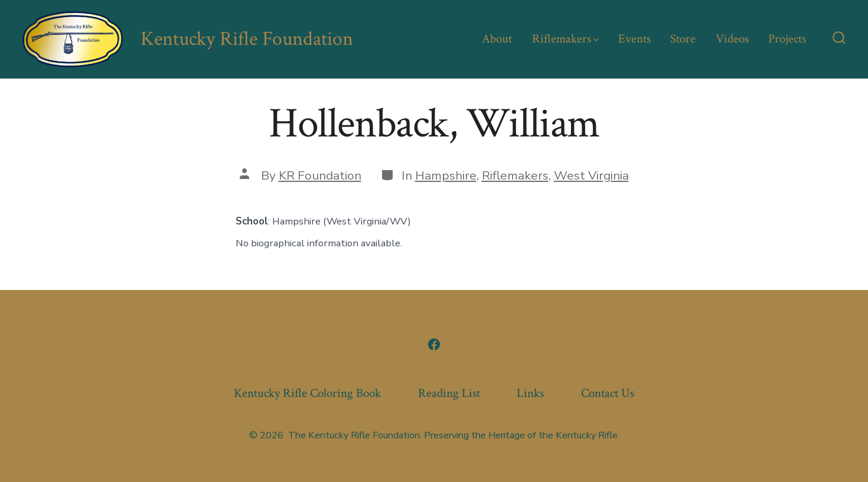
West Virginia (591, 175)
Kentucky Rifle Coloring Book (307, 393)
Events (634, 39)
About (497, 39)
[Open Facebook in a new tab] (434, 344)
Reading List (449, 393)
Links (530, 393)
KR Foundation (320, 175)
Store (683, 39)
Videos (732, 39)
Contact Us (608, 393)
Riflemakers (565, 39)
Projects (787, 39)
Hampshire (446, 175)
